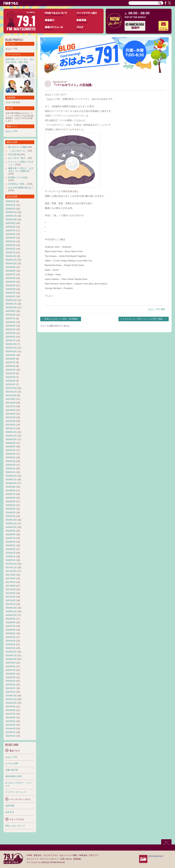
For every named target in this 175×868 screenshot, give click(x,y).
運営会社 (38, 855)
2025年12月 (11, 212)
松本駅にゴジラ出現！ (19, 177)
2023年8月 (11, 315)
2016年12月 (11, 608)
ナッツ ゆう (22, 59)
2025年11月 (11, 216)
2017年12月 (11, 564)
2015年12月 (11, 652)
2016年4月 (11, 637)
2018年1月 (11, 560)
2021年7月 (11, 406)
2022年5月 (11, 370)
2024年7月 (11, 275)
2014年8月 (11, 710)
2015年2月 (11, 688)
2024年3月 (11, 289)
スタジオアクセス (51, 855)
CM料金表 (83, 855)
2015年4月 (11, 681)
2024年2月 (11, 293)
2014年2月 (11, 732)
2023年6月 (11, 322)
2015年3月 (11, 685)
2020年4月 (11, 461)
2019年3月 (11, 509)
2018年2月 (11, 557)
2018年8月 (11, 535)
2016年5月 (11, 633)
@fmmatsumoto (156, 856)
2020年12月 (11, 432)
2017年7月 (11, 582)
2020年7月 (11, 450)
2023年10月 (11, 307)
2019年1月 (11, 516)
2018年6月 (11, 542)
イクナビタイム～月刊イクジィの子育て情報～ (142, 319)
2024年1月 (11, 296)
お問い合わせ (66, 859)
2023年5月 (11, 326)
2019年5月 (11, 502)
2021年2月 (11, 425)
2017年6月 (11, 586)
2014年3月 (11, 729)
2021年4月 (11, 417)
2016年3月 (11, 641)
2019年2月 (11, 513)
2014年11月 (11, 699)
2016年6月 (11, 630)
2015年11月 (11, 655)
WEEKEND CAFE (14, 776)
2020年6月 (11, 454)
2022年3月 (11, 377)
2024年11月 (11, 260)
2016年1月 (11, 648)
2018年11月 (11, 524)
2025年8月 (11, 227)
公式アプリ (94, 855)
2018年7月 (11, 538)
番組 (163, 309)
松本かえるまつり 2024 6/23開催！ (62, 319)
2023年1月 (11, 340)
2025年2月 (11, 249)
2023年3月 (11, 333)
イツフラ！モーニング (16, 792)
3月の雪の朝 (14, 154)
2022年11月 (11, 348)
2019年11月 (11, 480)
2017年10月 (11, 571)
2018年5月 (11, 546)
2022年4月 (11, 373)
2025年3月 (11, 245)
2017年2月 (11, 600)
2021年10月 (11, 395)
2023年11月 (11, 304)
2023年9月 (11, 311)
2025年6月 (11, 234)
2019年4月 (11, 505)
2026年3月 (11, 201)
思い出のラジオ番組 (18, 147)
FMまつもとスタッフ (15, 826)
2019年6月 (11, 498)
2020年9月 (11, 443)
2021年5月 (11, 414)
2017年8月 (11, 578)
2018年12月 (11, 520)
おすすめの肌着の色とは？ (21, 188)
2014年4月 (11, 725)
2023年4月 (11, 329)
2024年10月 (11, 264)
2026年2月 (11, 205)
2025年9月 (11, 223)
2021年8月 (11, 403)
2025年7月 (11, 231)
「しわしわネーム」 (18, 151)
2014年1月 (11, 736)
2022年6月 (11, 366)
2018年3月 (11, 553)
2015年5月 (11, 677)
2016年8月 (11, 622)
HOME (29, 855)
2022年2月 (11, 381)
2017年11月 (11, 567)
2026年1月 (11, 209)
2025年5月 (11, 238)
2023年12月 (11, 300)
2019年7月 (11, 494)
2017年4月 (11, 593)
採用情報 (77, 859)
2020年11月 (11, 436)
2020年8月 (11, 447)
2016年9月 (11, 619)
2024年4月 (11, 285)
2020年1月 (11, 472)
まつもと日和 (12, 763)
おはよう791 (154, 309)
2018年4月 (11, 549)
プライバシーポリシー (49, 859)
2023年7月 (11, 318)
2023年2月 (11, 337)
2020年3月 (11, 465)
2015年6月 (11, 674)
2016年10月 (11, 615)
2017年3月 (11, 597)
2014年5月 (11, 721)
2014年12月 (11, 696)
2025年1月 (11, 253)
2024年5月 (11, 282)
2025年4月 (11, 242)
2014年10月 (11, 703)
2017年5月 (11, 589)
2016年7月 (11, 626)
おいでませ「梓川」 (18, 158)
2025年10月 (11, 220)
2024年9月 (11, 267)
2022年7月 (11, 362)
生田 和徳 (10, 59)
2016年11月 (11, 611)
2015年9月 (11, 663)
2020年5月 (11, 458)
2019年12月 (11, 476)
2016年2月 (11, 644)
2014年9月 (11, 707)
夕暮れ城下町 (12, 770)
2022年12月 (11, 344)
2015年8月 (11, 666)
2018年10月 (11, 527)
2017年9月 (11, 575)
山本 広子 (10, 812)
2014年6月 (11, 718)
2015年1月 (11, 692)
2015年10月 (11, 659)
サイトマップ (32, 859)
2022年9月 (11, 355)
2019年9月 (11, 487)
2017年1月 (11, 604)
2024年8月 (11, 271)
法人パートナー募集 (68, 855)
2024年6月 (11, 278)
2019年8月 (11, 491)
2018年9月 (11, 531)
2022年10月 (11, 351)
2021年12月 (11, 388)
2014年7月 (11, 714)
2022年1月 (11, 384)
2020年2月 (11, 469)
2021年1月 (11, 428)
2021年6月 (11, 410)
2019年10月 (11, 483)
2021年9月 (11, 399)
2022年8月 (11, 359)
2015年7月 (11, 670)
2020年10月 (11, 439)
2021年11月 (11, 392)
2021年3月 (11, 421)
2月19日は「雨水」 (17, 184)
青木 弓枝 (23, 62)
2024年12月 (11, 256)
